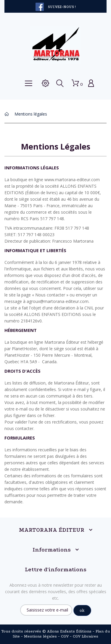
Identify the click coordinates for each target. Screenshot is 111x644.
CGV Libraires (86, 636)
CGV (65, 636)
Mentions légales (40, 636)
